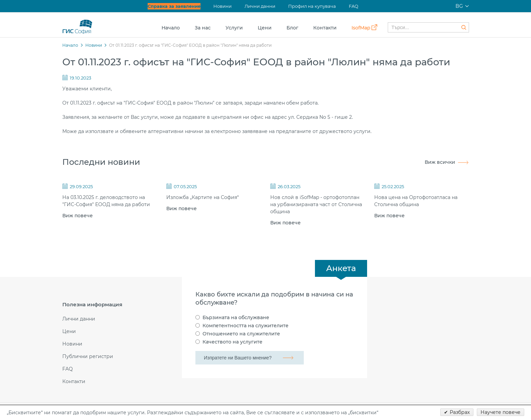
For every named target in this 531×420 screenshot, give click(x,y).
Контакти (325, 28)
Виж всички (440, 162)
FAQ (354, 6)
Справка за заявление (174, 6)
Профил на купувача (312, 6)
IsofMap (361, 28)
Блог (292, 28)
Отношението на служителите (241, 334)
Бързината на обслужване (236, 317)
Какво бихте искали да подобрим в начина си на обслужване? (274, 299)
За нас (203, 28)
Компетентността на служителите (246, 326)
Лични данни (260, 6)
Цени (265, 28)
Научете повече (501, 412)
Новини (222, 6)
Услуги (234, 28)
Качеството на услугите (232, 342)
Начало (171, 28)
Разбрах (460, 412)
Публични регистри (88, 357)
